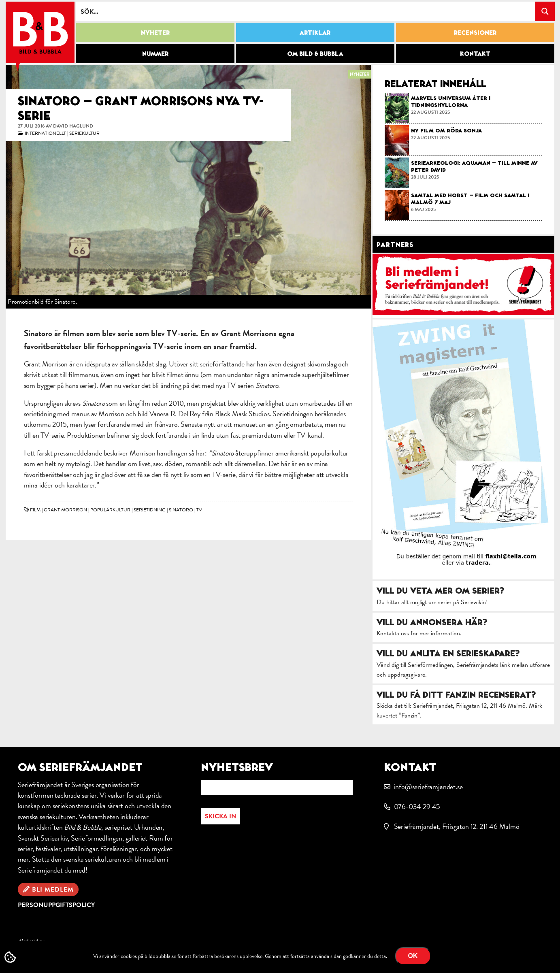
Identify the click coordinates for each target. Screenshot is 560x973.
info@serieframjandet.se (428, 787)
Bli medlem (53, 890)
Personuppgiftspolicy (56, 905)
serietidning (150, 510)
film (35, 510)
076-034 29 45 (417, 806)
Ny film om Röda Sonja (446, 130)
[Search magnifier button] (545, 11)
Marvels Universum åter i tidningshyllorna (451, 101)
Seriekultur (84, 133)
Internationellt (45, 133)
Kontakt (475, 53)
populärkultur (110, 510)
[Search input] (306, 11)
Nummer (155, 53)
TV (199, 510)
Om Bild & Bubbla (315, 53)
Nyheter (155, 32)
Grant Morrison (65, 510)
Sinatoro (181, 510)
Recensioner (475, 32)
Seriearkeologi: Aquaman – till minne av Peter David (474, 166)
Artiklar (315, 32)
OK (413, 956)
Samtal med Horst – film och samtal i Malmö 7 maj (470, 199)
